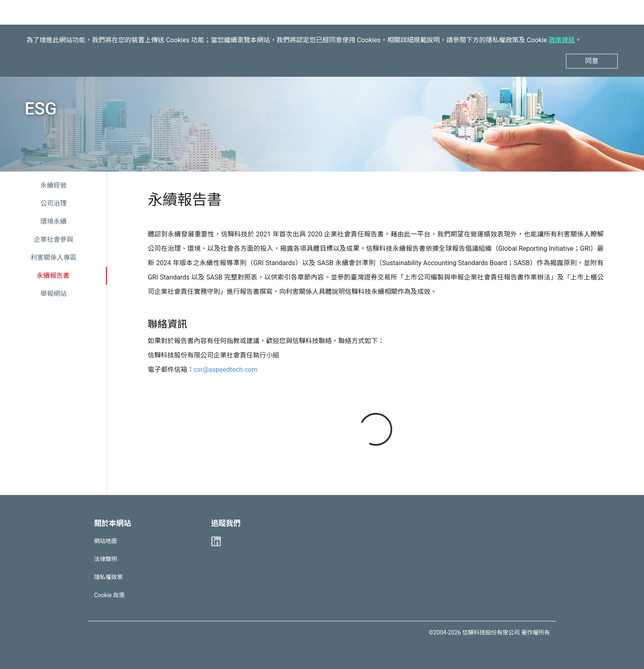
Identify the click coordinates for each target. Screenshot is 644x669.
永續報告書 (53, 276)
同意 (592, 61)
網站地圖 (106, 541)
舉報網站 (53, 294)
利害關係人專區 (53, 258)
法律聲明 (106, 559)
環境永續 (53, 221)
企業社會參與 (53, 239)
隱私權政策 (108, 577)
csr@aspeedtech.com (226, 370)
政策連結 (562, 40)
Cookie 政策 (109, 595)
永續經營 (53, 185)
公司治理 (53, 203)
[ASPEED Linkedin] (216, 541)
